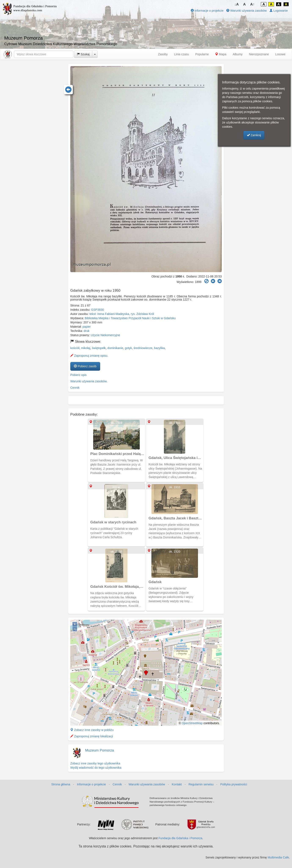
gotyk (128, 348)
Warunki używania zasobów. (89, 381)
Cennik (75, 388)
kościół (75, 348)
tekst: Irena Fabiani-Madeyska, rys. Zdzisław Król (122, 314)
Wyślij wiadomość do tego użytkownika (96, 768)
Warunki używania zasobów (246, 11)
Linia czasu (181, 54)
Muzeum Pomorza (100, 750)
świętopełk (99, 348)
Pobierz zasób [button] (85, 366)
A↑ (253, 4)
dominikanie (115, 348)
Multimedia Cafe (278, 857)
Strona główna (61, 784)
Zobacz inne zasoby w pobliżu (92, 730)
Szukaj (83, 54)
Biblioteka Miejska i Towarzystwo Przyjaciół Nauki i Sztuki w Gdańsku (130, 318)
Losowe (280, 54)
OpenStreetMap (192, 723)
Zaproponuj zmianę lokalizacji (92, 736)
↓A (237, 4)
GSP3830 (98, 310)
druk (86, 331)
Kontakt (177, 784)
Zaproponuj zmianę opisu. (89, 356)
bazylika (159, 348)
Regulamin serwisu (201, 784)
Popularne (202, 54)
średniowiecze (143, 348)
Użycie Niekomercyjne (105, 335)
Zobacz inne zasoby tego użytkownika (95, 763)
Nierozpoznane (259, 54)
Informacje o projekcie (207, 11)
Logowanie (279, 11)
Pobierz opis (78, 375)
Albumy (238, 54)
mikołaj (86, 348)
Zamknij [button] (254, 135)
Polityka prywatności (234, 784)
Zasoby (163, 54)
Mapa (221, 54)
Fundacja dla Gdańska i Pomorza (180, 838)
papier (87, 327)
